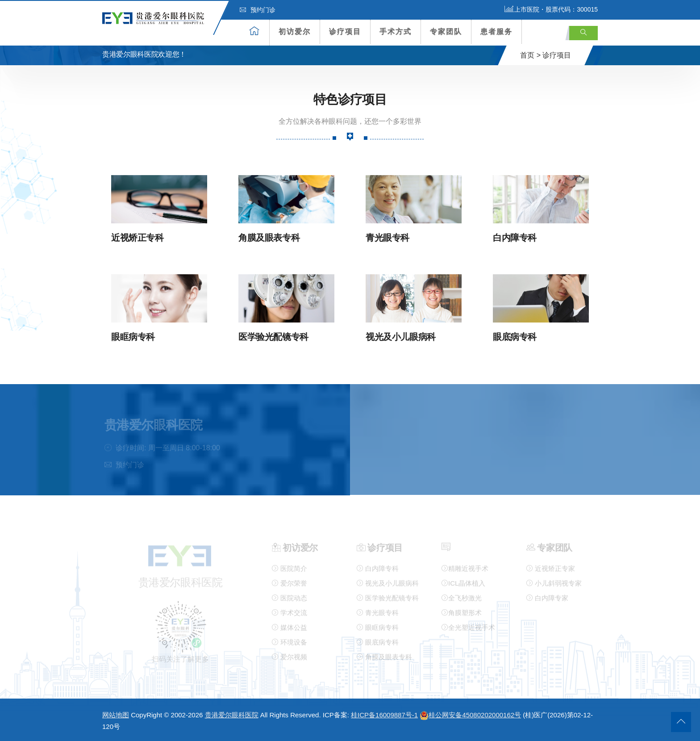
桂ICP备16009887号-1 (384, 714)
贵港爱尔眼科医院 (232, 714)
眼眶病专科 (133, 336)
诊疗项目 (345, 31)
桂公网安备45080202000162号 (470, 714)
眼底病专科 (515, 336)
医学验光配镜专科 (273, 336)
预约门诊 (258, 10)
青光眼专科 (387, 237)
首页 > (530, 55)
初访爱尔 (295, 31)
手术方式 (396, 31)
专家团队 (446, 31)
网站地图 (116, 714)
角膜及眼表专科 (269, 237)
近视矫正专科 (137, 237)
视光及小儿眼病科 (401, 336)
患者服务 (496, 31)
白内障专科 (515, 237)
